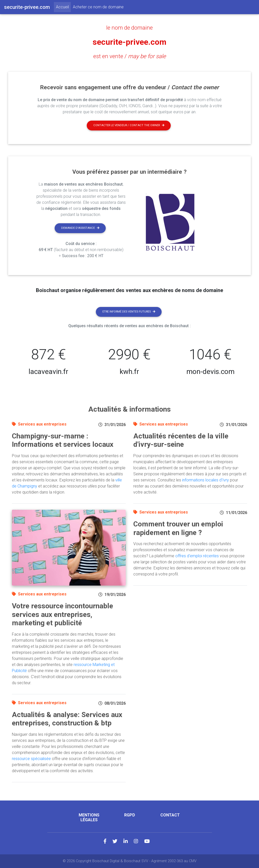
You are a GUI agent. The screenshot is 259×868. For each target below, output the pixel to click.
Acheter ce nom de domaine (98, 7)
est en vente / (130, 56)
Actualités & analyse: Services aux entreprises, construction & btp (67, 719)
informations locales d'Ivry (206, 480)
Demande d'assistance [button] (80, 228)
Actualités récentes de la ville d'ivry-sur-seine (181, 440)
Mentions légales (89, 817)
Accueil (63, 7)
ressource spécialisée (31, 759)
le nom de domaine (129, 28)
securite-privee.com (129, 42)
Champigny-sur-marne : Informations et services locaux (63, 440)
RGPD (130, 815)
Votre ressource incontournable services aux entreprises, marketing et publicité (62, 614)
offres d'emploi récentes (197, 556)
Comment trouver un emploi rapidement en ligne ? (178, 528)
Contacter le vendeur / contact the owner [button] (129, 125)
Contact (170, 815)
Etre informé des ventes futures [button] (129, 312)
